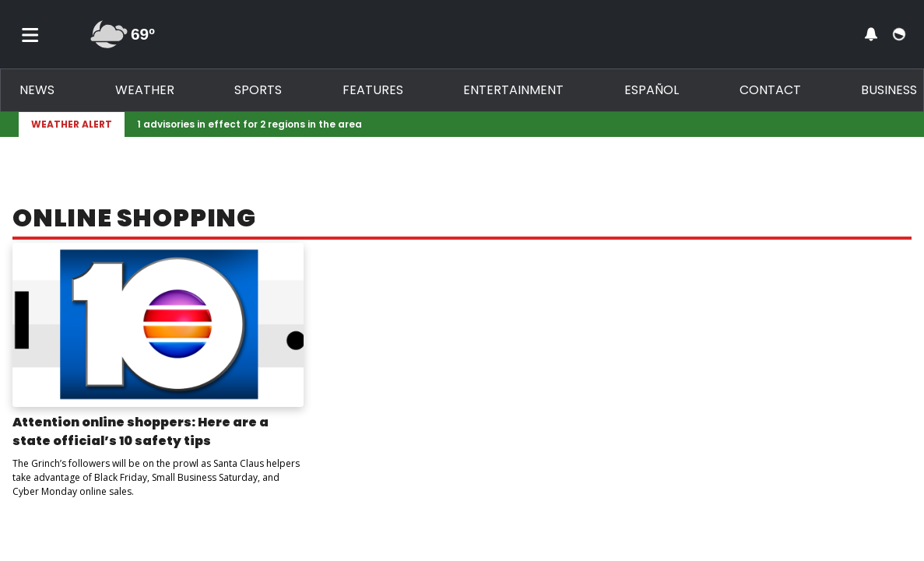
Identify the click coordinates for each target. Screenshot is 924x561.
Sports (258, 90)
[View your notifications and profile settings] (871, 34)
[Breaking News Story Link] (512, 124)
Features (373, 90)
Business (889, 90)
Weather (145, 90)
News (37, 90)
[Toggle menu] (30, 34)
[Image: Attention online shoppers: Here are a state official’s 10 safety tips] (158, 325)
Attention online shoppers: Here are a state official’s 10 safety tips (141, 431)
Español (652, 90)
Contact (770, 90)
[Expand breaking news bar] (902, 124)
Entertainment (513, 90)
